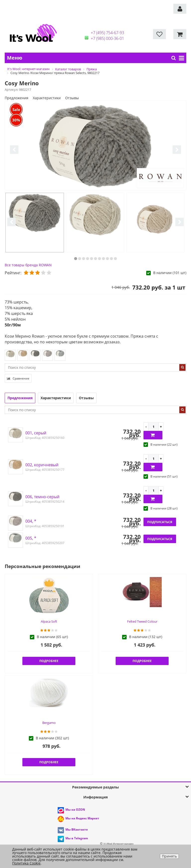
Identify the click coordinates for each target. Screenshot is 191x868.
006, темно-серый (42, 497)
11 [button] (115, 259)
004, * (31, 521)
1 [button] (76, 259)
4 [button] (88, 259)
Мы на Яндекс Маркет (82, 818)
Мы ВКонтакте (77, 829)
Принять (169, 856)
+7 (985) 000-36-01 (107, 38)
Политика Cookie (26, 863)
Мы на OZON (75, 810)
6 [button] (95, 259)
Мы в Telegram (77, 838)
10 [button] (111, 259)
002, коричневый (42, 465)
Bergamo (49, 723)
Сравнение (18, 378)
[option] (95, 146)
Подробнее (49, 661)
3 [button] (84, 259)
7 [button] (99, 259)
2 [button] (80, 259)
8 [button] (103, 259)
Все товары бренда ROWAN (28, 265)
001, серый (36, 433)
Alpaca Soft (49, 621)
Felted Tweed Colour (142, 621)
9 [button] (107, 259)
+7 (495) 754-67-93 (107, 33)
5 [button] (92, 259)
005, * (31, 538)
